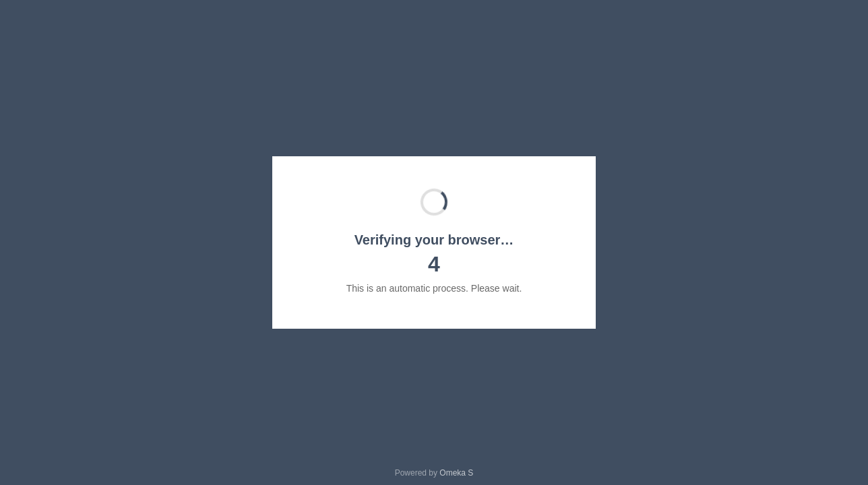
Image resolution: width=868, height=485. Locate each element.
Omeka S (456, 473)
